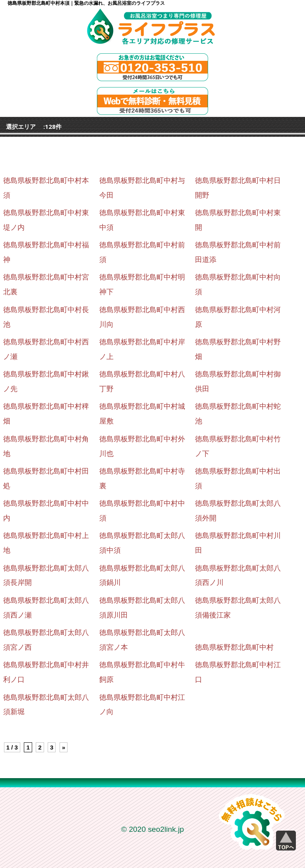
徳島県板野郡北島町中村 (234, 647)
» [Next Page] (64, 747)
